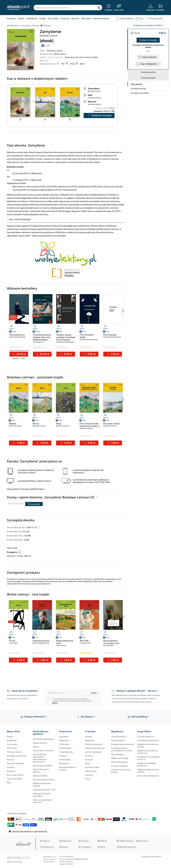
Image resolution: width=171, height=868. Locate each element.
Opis (136, 84)
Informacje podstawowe (43, 739)
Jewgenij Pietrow (43, 643)
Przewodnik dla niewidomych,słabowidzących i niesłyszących (40, 758)
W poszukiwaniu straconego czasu (111, 642)
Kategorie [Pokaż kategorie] (12, 18)
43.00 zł (44, 354)
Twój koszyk (64, 744)
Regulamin (89, 740)
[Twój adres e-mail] (66, 693)
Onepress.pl (67, 841)
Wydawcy (11, 771)
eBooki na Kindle (40, 776)
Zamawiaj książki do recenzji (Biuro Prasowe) (121, 749)
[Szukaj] (99, 8)
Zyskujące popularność (17, 756)
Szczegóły (138, 89)
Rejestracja (64, 740)
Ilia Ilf (34, 643)
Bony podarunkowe (15, 775)
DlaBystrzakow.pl (126, 841)
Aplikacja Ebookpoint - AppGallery (42, 795)
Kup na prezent (149, 57)
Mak (90, 95)
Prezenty (63, 756)
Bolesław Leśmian (55, 51)
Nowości (75, 18)
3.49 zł (20, 443)
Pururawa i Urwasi (112, 424)
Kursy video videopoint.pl (148, 776)
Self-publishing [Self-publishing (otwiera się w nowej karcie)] (139, 717)
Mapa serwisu (91, 771)
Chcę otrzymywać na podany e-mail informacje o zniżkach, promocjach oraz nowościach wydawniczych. (70, 701)
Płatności (89, 760)
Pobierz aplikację (126, 18)
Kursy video (53, 18)
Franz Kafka (13, 643)
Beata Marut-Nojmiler (18, 337)
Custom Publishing (119, 766)
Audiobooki (32, 18)
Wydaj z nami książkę (120, 758)
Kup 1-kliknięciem (149, 64)
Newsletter (64, 763)
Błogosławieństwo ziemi (65, 642)
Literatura (11, 556)
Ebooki (21, 18)
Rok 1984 (84, 641)
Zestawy (11, 767)
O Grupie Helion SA (145, 737)
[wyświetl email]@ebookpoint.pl (77, 859)
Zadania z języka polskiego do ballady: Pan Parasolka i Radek (66, 338)
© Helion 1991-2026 (14, 862)
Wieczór (92, 102)
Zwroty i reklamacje (93, 752)
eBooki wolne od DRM (42, 766)
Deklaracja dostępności (95, 748)
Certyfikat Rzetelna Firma (148, 740)
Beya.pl (65, 847)
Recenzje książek (92, 767)
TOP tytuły (12, 748)
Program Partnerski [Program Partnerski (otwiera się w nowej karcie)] (34, 717)
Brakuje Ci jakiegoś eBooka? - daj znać (136, 691)
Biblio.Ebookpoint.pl (127, 847)
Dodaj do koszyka (148, 40)
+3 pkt (47, 46)
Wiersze (28, 556)
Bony (141, 18)
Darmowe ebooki (101, 18)
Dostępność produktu (140, 93)
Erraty (88, 763)
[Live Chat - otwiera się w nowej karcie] (119, 8)
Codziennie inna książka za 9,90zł (147, 25)
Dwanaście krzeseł (41, 641)
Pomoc (41, 489)
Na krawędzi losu (17, 335)
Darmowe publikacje (15, 763)
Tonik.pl (158, 857)
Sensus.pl (85, 841)
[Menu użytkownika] (151, 8)
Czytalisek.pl (86, 847)
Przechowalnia (65, 748)
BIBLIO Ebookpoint (119, 762)
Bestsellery (86, 18)
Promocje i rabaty (14, 752)
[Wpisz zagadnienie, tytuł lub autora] (64, 8)
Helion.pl (46, 841)
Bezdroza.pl (143, 841)
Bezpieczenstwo (40, 743)
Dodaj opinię (34, 504)
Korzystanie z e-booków (43, 750)
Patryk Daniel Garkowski (65, 342)
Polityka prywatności (94, 744)
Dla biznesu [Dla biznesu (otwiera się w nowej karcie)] (87, 717)
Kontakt (89, 737)
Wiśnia (36, 424)
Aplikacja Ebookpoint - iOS (44, 790)
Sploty (103, 847)
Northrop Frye (38, 342)
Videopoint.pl (48, 847)
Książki (43, 18)
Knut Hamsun (61, 645)
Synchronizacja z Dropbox (44, 780)
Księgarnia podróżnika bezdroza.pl (146, 764)
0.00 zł (68, 354)
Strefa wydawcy (118, 740)
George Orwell (85, 643)
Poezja (20, 556)
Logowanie (64, 737)
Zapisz (94, 693)
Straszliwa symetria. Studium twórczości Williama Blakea (42, 337)
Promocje (65, 18)
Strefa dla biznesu (119, 737)
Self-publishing (117, 754)
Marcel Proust (108, 645)
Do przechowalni (148, 78)
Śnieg (59, 424)
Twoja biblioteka (66, 752)
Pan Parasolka (110, 335)
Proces (12, 641)
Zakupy (36, 747)
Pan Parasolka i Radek (87, 336)
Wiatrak (13, 424)
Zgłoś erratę (12, 548)
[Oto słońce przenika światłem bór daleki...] (89, 425)
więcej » (55, 703)
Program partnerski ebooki (122, 744)
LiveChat (89, 775)
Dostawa (89, 756)
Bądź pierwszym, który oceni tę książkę (81, 57)
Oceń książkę (65, 760)
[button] (123, 311)
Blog (9, 783)
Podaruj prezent (156, 18)
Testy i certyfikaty (15, 779)
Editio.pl (103, 841)
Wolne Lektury (60, 54)
